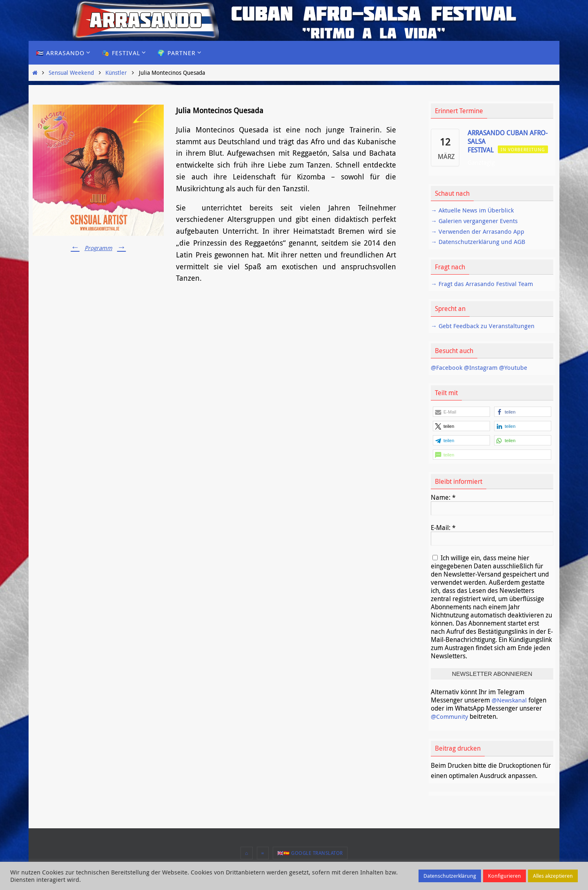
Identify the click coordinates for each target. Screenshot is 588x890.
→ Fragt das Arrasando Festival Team (485, 284)
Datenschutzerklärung (450, 876)
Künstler (116, 73)
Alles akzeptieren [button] (553, 876)
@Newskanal (511, 700)
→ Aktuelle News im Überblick (475, 210)
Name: (443, 497)
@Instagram (483, 367)
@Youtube (517, 367)
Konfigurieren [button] (504, 876)
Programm (98, 248)
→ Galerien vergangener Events (477, 221)
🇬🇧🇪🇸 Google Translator (310, 853)
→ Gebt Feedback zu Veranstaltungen (485, 326)
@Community (450, 716)
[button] (461, 412)
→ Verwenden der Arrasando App (480, 231)
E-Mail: (443, 528)
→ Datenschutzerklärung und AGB (480, 242)
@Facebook (448, 367)
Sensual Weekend (71, 73)
